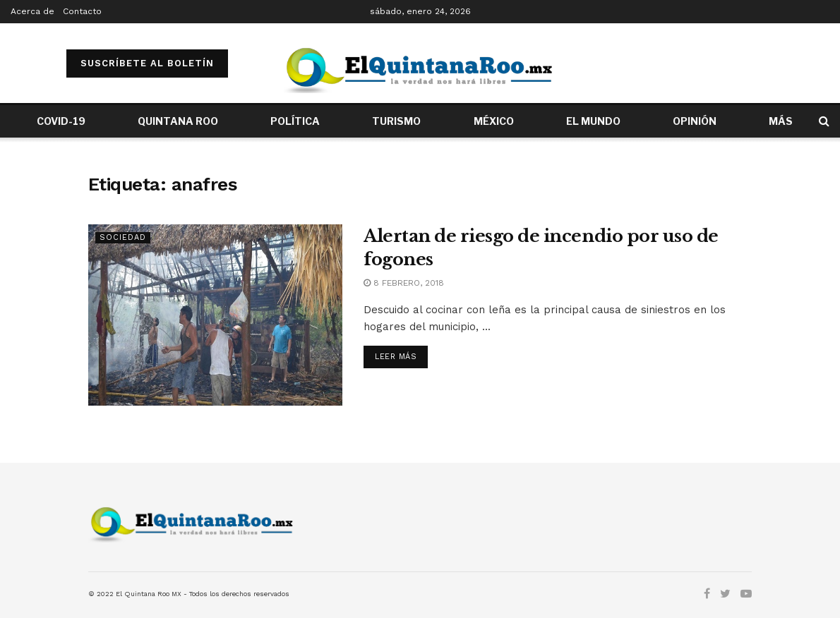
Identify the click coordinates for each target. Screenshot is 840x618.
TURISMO (396, 121)
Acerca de (32, 11)
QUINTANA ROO (178, 121)
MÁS (781, 121)
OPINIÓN (695, 121)
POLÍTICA (295, 121)
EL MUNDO (593, 121)
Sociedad (123, 237)
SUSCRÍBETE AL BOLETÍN (147, 63)
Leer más (396, 357)
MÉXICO (494, 121)
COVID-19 (61, 121)
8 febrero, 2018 (404, 283)
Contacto (82, 11)
